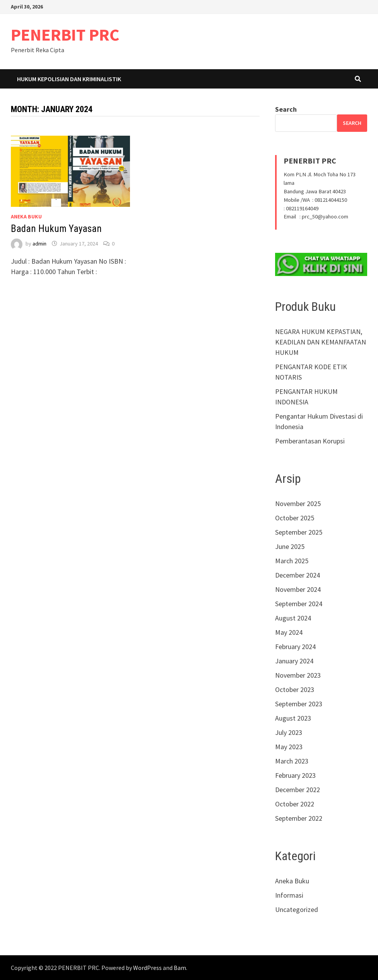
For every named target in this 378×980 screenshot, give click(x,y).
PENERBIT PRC (65, 35)
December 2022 (298, 790)
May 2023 (289, 747)
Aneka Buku (26, 216)
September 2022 (299, 818)
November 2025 (298, 504)
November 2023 (298, 675)
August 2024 (293, 618)
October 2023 (295, 689)
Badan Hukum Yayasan (56, 229)
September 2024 (299, 604)
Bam (180, 968)
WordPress (147, 968)
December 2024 (298, 575)
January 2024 (294, 661)
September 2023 (299, 704)
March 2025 (292, 561)
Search (286, 109)
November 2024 (298, 589)
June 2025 (290, 546)
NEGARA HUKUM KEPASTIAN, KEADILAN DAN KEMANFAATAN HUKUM (321, 342)
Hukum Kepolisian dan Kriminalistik (69, 79)
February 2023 (295, 775)
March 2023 (292, 761)
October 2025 (295, 518)
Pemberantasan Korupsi (310, 441)
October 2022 (295, 804)
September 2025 (299, 532)
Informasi (289, 895)
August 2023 (293, 718)
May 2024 (289, 632)
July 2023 (289, 732)
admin (39, 244)
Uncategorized (297, 909)
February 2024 (295, 647)
